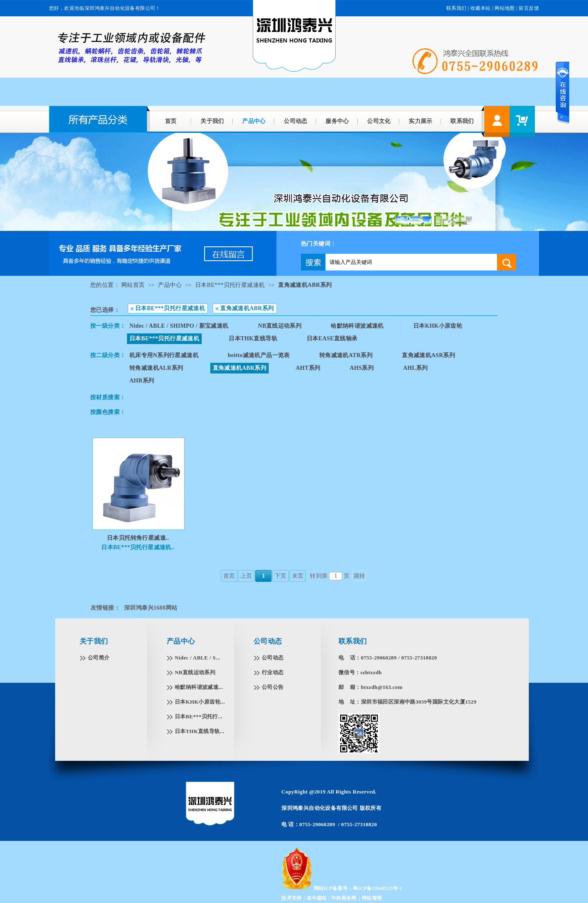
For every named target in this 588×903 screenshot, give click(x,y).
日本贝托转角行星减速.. (138, 538)
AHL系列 (415, 368)
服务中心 (337, 121)
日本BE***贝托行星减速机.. (138, 547)
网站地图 (505, 8)
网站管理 (372, 898)
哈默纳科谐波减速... (199, 687)
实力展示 (421, 121)
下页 (281, 576)
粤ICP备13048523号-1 (378, 888)
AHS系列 (362, 368)
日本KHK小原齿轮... (200, 702)
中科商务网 (344, 898)
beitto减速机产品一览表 (259, 355)
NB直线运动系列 (280, 326)
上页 (246, 576)
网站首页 (133, 285)
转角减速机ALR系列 (156, 368)
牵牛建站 (317, 898)
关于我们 (212, 121)
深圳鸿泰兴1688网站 (151, 608)
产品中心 (254, 121)
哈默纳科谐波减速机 (357, 326)
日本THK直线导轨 (253, 339)
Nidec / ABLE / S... (197, 658)
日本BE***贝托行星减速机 (230, 285)
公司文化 (379, 121)
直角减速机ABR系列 (305, 285)
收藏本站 (481, 8)
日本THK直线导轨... (199, 731)
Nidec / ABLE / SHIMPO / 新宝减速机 (179, 326)
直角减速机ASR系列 (428, 355)
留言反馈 (529, 8)
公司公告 (273, 687)
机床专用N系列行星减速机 (164, 355)
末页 (298, 576)
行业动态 (273, 672)
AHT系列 (308, 368)
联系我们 (457, 8)
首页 (171, 121)
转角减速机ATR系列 (346, 355)
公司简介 (99, 658)
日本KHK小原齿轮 (438, 326)
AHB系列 (142, 381)
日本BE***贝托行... (199, 716)
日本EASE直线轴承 (332, 339)
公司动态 (296, 121)
